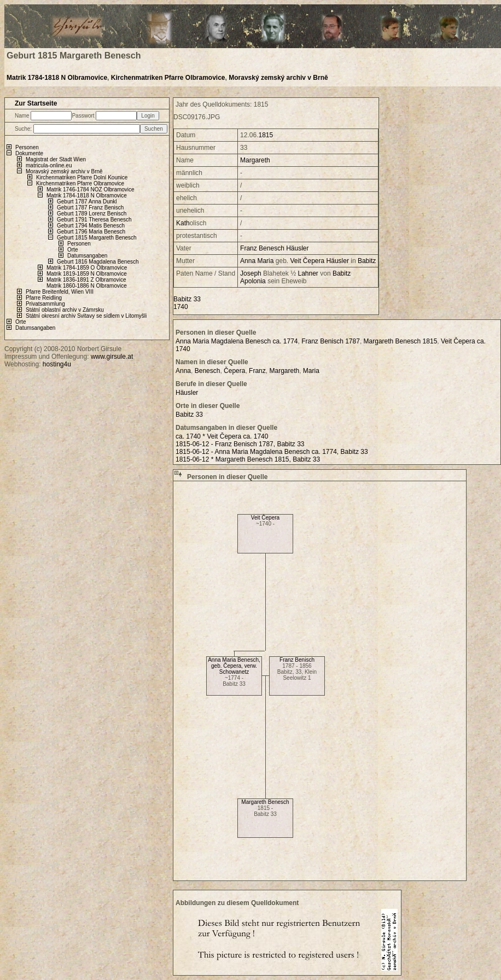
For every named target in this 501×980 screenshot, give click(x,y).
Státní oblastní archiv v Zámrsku (65, 310)
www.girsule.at (112, 357)
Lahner (308, 273)
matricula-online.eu (49, 165)
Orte (72, 250)
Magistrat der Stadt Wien (56, 159)
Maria (265, 261)
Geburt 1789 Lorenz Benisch (92, 214)
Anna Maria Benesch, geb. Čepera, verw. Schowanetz (234, 666)
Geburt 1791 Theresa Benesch (94, 220)
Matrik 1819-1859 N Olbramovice (87, 274)
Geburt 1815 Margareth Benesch (97, 238)
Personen (27, 147)
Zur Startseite (36, 103)
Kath (183, 223)
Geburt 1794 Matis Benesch (91, 226)
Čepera (314, 261)
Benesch (272, 248)
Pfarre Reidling (44, 298)
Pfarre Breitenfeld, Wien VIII (60, 292)
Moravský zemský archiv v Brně (278, 78)
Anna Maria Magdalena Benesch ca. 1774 (237, 341)
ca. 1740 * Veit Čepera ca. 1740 (222, 436)
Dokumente (29, 153)
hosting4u (57, 364)
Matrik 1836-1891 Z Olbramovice (86, 280)
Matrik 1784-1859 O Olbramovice (87, 268)
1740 (181, 307)
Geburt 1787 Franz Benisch (90, 208)
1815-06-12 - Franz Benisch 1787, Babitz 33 (240, 444)
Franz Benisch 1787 (331, 341)
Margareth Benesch (265, 802)
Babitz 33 (187, 299)
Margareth (255, 160)
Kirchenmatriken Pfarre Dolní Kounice (82, 177)
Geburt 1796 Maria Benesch (91, 232)
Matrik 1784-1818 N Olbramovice (57, 78)
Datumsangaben (87, 256)
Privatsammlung (45, 304)
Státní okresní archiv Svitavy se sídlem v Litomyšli (86, 316)
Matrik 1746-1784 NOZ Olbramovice (91, 189)
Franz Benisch (297, 660)
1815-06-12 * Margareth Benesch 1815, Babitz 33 (248, 459)
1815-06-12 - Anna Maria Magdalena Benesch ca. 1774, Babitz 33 (272, 452)
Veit (296, 261)
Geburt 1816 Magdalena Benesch (98, 262)
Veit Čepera (265, 518)
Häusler (297, 248)
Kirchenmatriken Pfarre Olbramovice (168, 78)
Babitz (367, 261)
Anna (248, 261)
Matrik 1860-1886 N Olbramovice (87, 286)
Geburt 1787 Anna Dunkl (87, 202)
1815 (266, 135)
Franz (249, 248)
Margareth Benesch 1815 (401, 341)
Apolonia (253, 281)
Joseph (251, 273)
